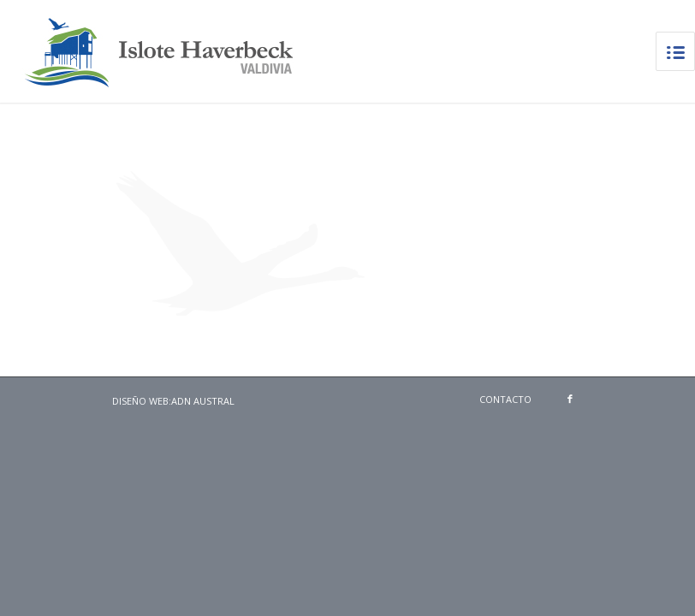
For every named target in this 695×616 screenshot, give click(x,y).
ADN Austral (203, 401)
